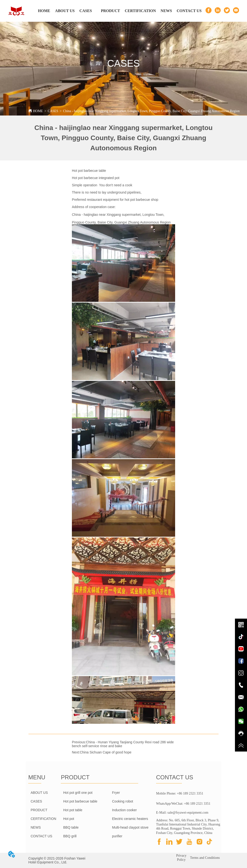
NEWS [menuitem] (166, 11)
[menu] (118, 11)
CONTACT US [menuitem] (189, 11)
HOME (38, 111)
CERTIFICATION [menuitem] (140, 11)
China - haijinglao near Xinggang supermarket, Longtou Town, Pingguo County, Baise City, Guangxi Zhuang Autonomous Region (151, 111)
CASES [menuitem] (86, 11)
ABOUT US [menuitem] (65, 11)
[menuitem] (110, 11)
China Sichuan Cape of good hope (106, 752)
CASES (53, 111)
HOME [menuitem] (44, 11)
